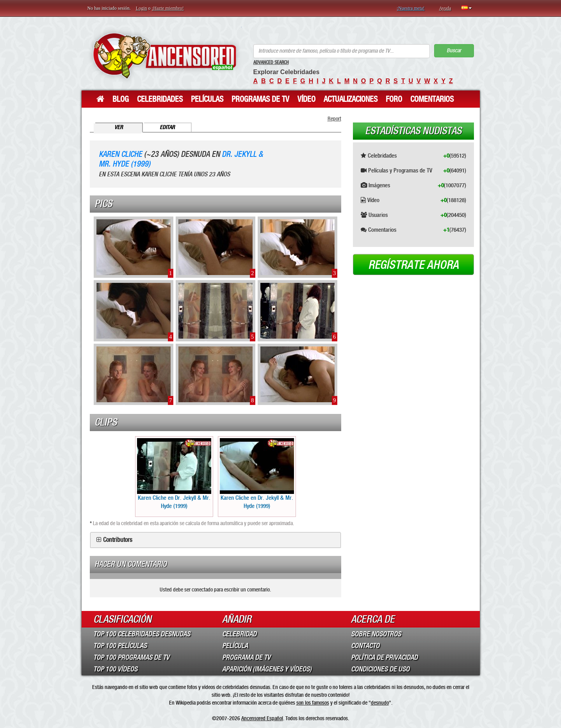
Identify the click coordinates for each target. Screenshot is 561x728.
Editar (167, 127)
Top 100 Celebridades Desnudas (142, 634)
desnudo (380, 703)
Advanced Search (271, 62)
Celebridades (160, 99)
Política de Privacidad (384, 657)
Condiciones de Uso (380, 669)
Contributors (118, 540)
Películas (207, 99)
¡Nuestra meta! (411, 8)
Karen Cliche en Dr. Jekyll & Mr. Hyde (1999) (174, 474)
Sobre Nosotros (376, 634)
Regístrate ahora (413, 265)
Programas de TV (260, 99)
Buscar (454, 51)
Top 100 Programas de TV (131, 657)
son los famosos (313, 703)
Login (142, 8)
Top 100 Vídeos (115, 669)
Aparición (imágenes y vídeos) (267, 669)
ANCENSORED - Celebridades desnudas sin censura (165, 56)
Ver (119, 127)
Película (235, 646)
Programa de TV (246, 657)
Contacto (365, 646)
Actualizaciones (351, 99)
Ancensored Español (262, 718)
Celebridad (239, 634)
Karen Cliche (120, 154)
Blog (121, 99)
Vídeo (306, 99)
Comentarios (432, 99)
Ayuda (445, 8)
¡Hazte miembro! (168, 8)
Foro (394, 99)
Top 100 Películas (120, 646)
